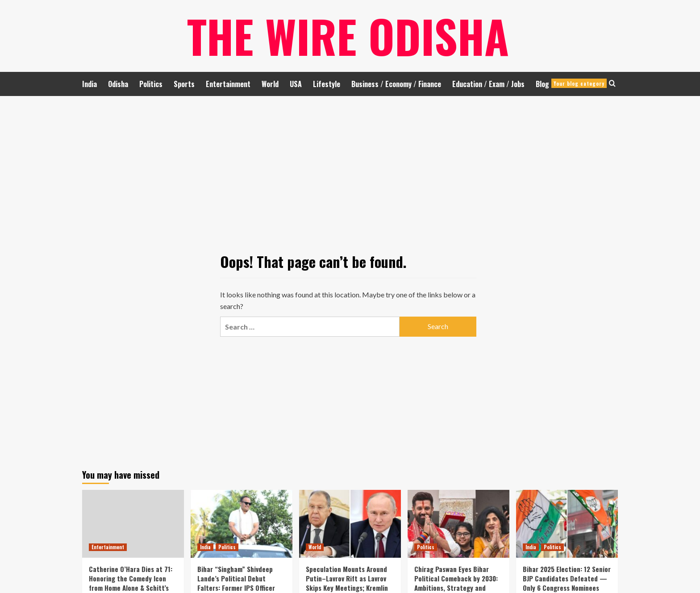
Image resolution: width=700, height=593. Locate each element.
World (270, 84)
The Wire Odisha (348, 36)
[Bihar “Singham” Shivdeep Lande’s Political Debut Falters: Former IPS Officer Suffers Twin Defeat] (242, 524)
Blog (571, 84)
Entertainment (228, 84)
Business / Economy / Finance (396, 84)
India (90, 84)
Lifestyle (327, 84)
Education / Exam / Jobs (488, 84)
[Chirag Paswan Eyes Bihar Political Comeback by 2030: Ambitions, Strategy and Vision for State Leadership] (458, 524)
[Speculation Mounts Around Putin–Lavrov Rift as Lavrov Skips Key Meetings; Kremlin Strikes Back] (350, 524)
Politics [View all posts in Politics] (227, 547)
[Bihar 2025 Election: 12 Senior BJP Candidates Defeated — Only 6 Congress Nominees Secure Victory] (567, 524)
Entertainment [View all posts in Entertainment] (108, 547)
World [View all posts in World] (315, 547)
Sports (184, 84)
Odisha (118, 84)
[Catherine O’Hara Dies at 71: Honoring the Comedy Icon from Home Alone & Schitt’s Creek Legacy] (133, 524)
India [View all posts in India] (205, 547)
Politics (151, 84)
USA (296, 84)
